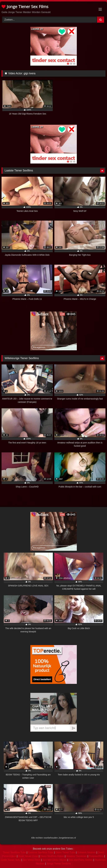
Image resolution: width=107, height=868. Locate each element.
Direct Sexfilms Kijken (52, 856)
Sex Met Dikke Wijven (55, 860)
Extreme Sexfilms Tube (41, 852)
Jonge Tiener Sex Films (25, 7)
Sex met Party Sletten (81, 860)
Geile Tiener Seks (11, 860)
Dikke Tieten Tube (65, 852)
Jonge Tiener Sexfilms (59, 864)
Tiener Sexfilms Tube (14, 852)
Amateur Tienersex (76, 856)
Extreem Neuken (86, 852)
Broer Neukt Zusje (28, 856)
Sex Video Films (32, 860)
